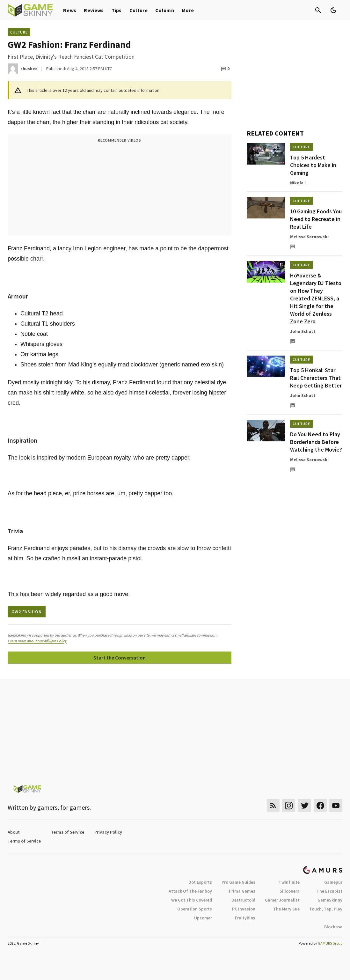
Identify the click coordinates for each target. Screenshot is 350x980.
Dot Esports (200, 882)
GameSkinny (330, 900)
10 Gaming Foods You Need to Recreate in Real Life (316, 219)
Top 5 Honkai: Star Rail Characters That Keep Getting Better (316, 378)
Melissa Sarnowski (309, 237)
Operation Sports (195, 909)
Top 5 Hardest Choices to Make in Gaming (313, 165)
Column (165, 10)
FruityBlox (245, 918)
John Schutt (303, 331)
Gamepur (333, 882)
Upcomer (203, 918)
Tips (117, 10)
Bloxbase (333, 927)
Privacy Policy (108, 832)
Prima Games (242, 891)
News (70, 10)
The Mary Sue (286, 909)
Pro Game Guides (238, 882)
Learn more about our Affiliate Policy (37, 641)
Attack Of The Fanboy (190, 891)
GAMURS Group (330, 943)
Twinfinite (289, 882)
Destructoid (243, 900)
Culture (139, 10)
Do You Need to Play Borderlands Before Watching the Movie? (316, 442)
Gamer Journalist (282, 900)
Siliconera (290, 891)
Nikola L (298, 183)
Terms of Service (68, 832)
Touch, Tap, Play (326, 909)
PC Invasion (244, 909)
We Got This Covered (192, 900)
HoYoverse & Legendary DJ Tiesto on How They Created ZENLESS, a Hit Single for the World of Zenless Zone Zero (316, 298)
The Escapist (329, 891)
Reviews (94, 10)
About (14, 832)
